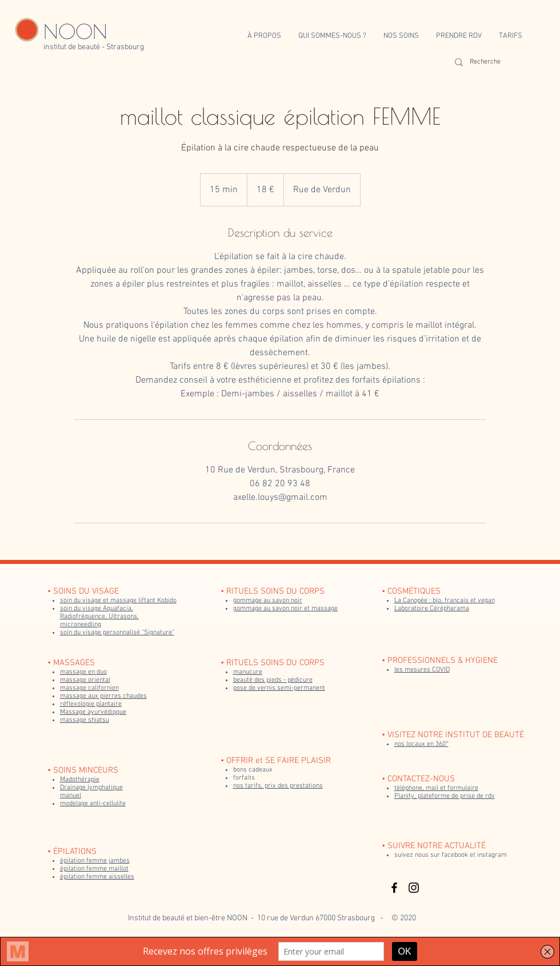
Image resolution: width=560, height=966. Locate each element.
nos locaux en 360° (421, 744)
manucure (248, 672)
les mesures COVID (422, 670)
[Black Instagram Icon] (414, 888)
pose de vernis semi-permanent (279, 688)
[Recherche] (488, 62)
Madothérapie (80, 780)
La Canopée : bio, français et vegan (445, 601)
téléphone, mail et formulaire (436, 788)
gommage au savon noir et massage (285, 609)
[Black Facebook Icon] (394, 888)
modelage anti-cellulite (93, 804)
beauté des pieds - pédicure (273, 680)
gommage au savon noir (268, 601)
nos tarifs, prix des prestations (278, 786)
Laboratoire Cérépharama (432, 609)
